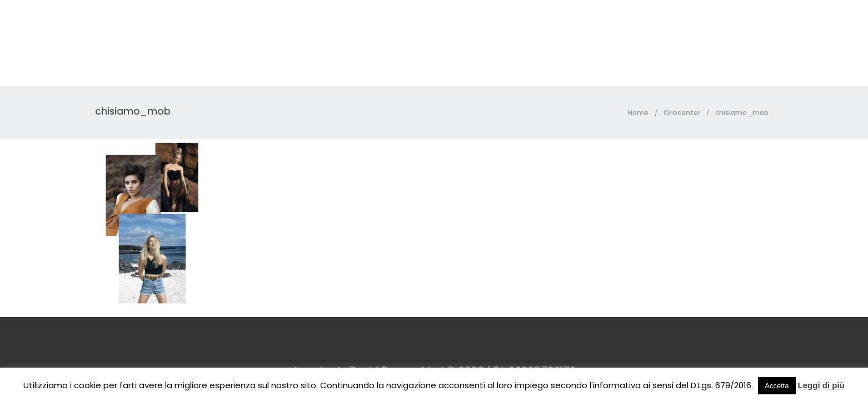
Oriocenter (682, 113)
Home (638, 113)
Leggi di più (821, 385)
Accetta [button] (777, 386)
